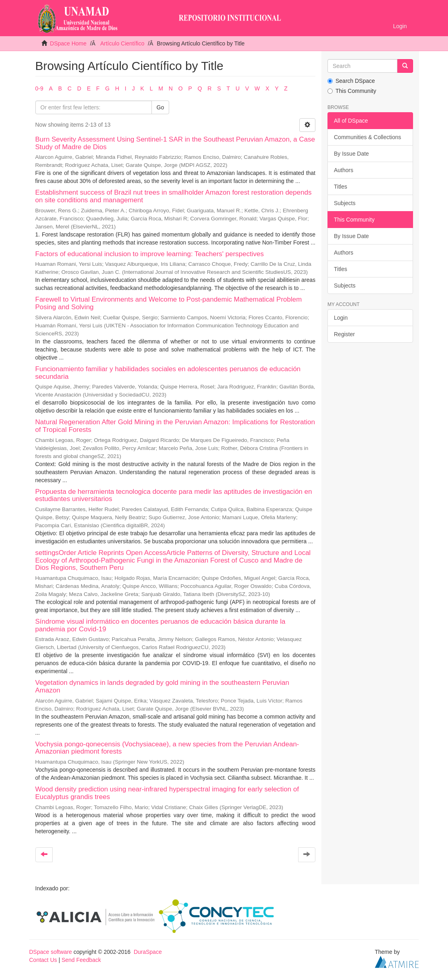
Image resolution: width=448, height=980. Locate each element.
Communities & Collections (367, 137)
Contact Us (43, 960)
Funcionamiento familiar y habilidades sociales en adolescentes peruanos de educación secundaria (168, 373)
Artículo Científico (122, 43)
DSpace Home (68, 43)
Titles (341, 187)
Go (161, 107)
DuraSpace (148, 952)
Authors (344, 170)
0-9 (39, 88)
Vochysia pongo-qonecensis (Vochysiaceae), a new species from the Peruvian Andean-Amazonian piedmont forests (167, 748)
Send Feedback (81, 960)
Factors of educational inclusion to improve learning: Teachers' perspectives (150, 254)
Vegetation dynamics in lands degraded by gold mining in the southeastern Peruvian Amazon (162, 686)
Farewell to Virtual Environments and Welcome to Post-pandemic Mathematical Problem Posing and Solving (169, 303)
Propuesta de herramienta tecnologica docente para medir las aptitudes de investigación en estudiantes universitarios (174, 495)
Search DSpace (351, 81)
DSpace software (51, 952)
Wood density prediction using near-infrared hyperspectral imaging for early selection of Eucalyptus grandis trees (167, 793)
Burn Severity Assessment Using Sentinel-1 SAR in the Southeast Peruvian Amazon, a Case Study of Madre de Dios (175, 143)
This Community (352, 91)
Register (344, 334)
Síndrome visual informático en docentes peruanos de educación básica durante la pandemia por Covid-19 (161, 625)
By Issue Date (351, 154)
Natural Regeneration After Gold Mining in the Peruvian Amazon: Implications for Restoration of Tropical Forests (175, 426)
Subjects (345, 203)
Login (341, 318)
